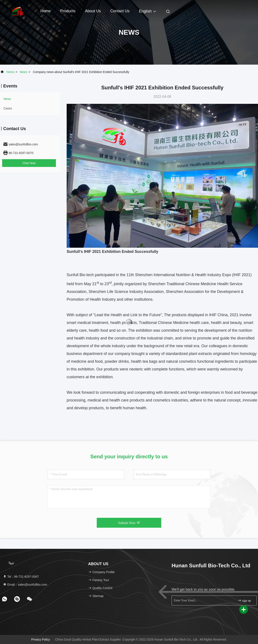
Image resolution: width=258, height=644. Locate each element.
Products (68, 11)
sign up (244, 600)
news (23, 72)
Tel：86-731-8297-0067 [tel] (21, 577)
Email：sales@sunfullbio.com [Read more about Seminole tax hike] (25, 585)
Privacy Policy (41, 639)
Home (46, 11)
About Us (93, 11)
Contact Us (120, 11)
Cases (8, 108)
